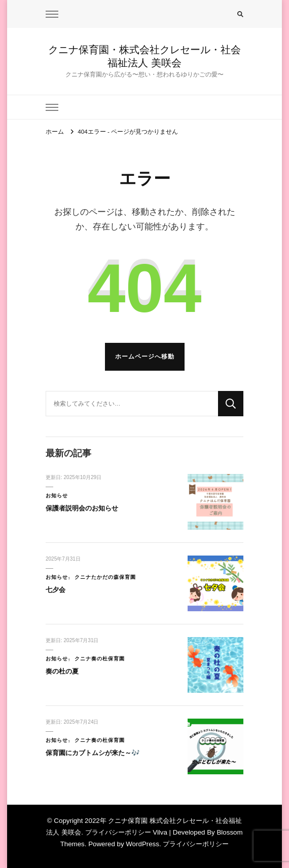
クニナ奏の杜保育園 (100, 659)
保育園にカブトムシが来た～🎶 (93, 753)
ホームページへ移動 (145, 356)
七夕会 (56, 590)
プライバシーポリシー (196, 844)
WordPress (142, 844)
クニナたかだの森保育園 (105, 577)
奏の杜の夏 (62, 671)
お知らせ (57, 496)
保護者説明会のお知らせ (82, 508)
